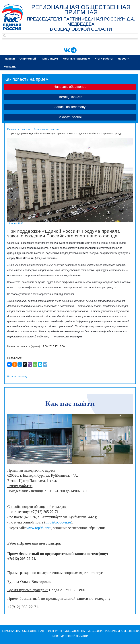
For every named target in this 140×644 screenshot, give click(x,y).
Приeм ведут (49, 59)
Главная (9, 59)
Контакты (10, 67)
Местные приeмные (76, 59)
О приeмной (28, 59)
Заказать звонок (70, 117)
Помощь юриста (70, 97)
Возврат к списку (17, 376)
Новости (124, 59)
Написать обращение (70, 87)
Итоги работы (104, 59)
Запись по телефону (70, 107)
